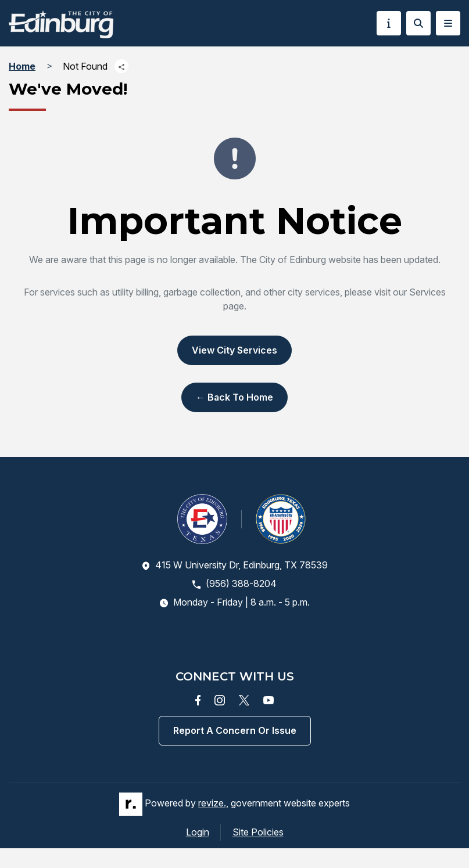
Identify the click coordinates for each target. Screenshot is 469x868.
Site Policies (258, 832)
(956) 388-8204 (234, 584)
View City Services (234, 350)
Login (198, 832)
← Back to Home (234, 397)
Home (22, 66)
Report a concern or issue (235, 730)
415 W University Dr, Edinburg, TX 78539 (235, 565)
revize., (213, 803)
